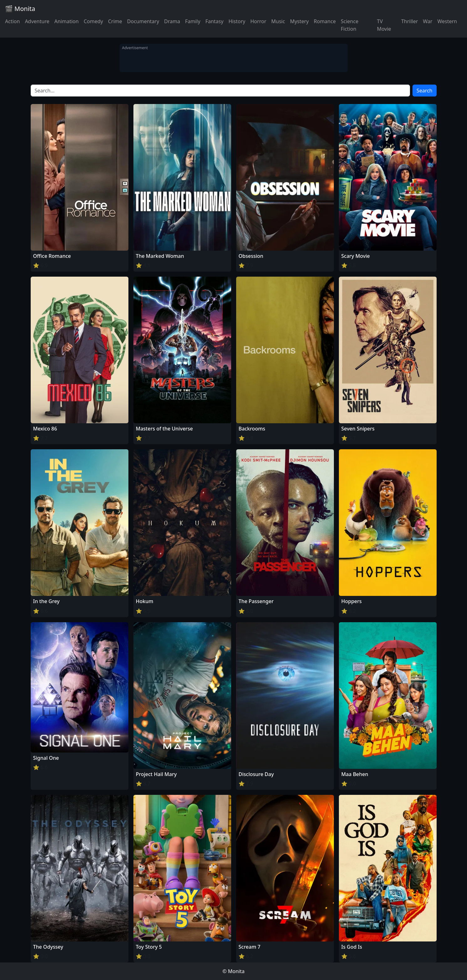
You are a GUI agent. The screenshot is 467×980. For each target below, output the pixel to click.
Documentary (143, 21)
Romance (325, 21)
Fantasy (215, 21)
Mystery (299, 21)
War (428, 21)
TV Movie (384, 25)
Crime (115, 21)
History (237, 21)
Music (278, 21)
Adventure (37, 21)
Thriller (410, 21)
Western (447, 21)
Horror (258, 21)
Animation (66, 21)
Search (425, 91)
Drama (172, 21)
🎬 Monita (20, 9)
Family (193, 21)
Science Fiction (350, 25)
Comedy (93, 21)
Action (12, 21)
